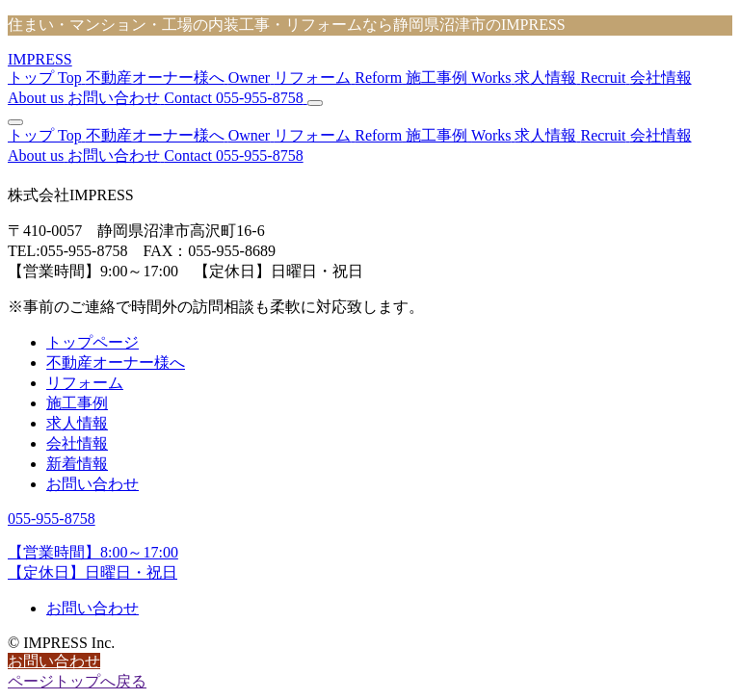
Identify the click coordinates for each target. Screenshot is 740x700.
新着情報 (77, 464)
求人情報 (77, 423)
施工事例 (77, 403)
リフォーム (85, 383)
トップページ (92, 342)
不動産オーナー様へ (116, 363)
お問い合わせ (92, 484)
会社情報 (77, 443)
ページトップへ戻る (77, 681)
